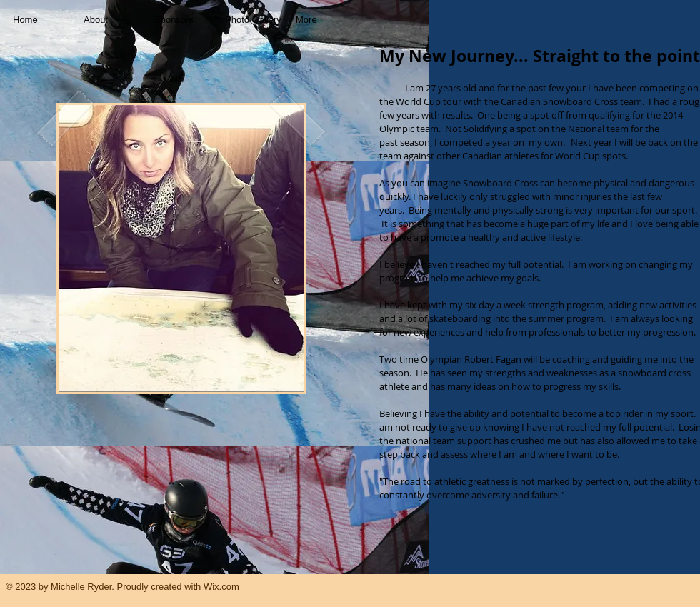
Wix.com (221, 587)
